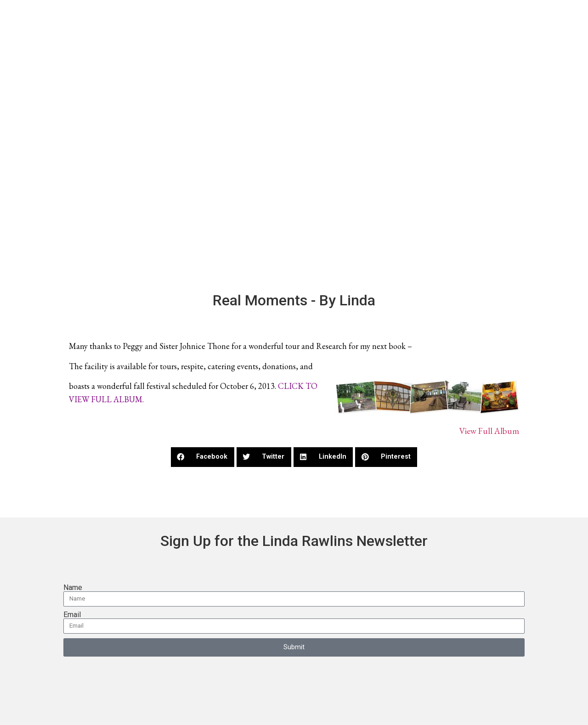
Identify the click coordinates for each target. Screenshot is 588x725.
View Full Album (489, 431)
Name (73, 588)
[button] (203, 457)
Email (72, 615)
